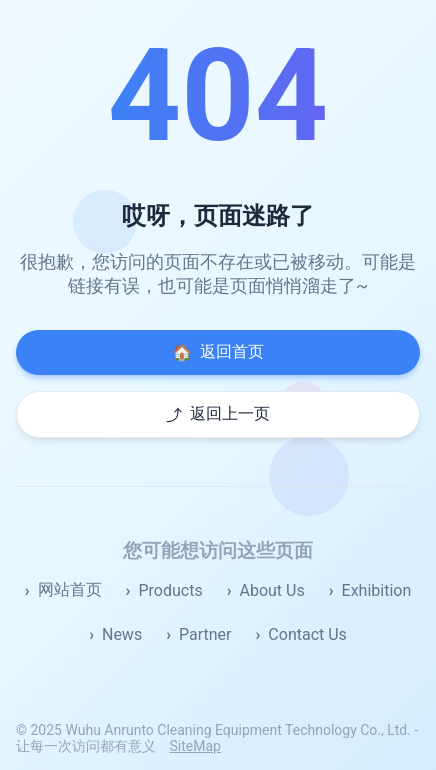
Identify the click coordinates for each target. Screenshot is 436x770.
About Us (271, 590)
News (122, 634)
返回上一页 (218, 414)
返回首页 (218, 352)
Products (170, 590)
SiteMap (194, 746)
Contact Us (307, 634)
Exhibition (377, 590)
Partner (205, 634)
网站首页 (70, 589)
